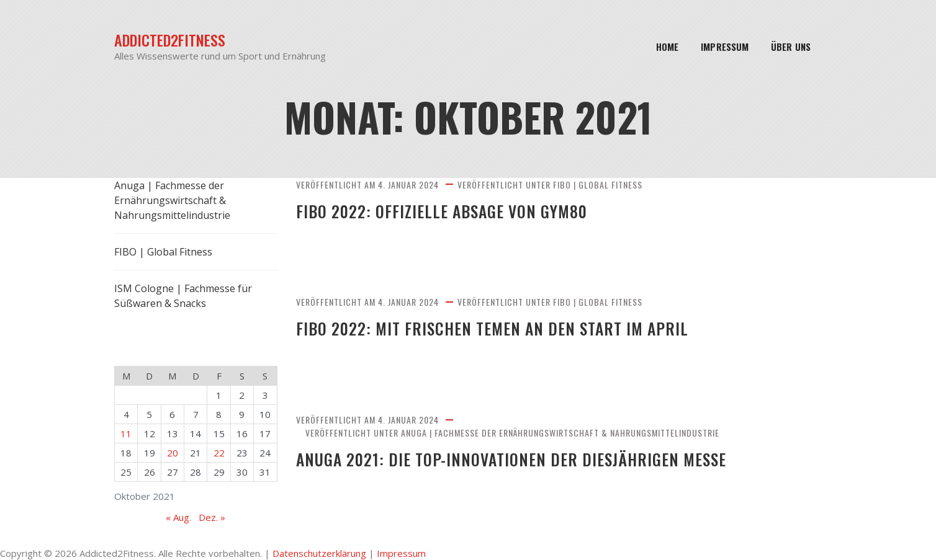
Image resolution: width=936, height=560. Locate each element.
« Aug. (178, 517)
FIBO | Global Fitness (598, 184)
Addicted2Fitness (170, 40)
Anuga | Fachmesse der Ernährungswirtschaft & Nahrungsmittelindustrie (560, 433)
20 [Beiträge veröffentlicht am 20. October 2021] (173, 453)
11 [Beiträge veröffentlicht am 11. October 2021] (126, 433)
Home (667, 47)
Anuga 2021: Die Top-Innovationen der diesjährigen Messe (530, 459)
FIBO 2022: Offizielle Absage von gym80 (455, 211)
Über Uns (791, 47)
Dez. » (212, 517)
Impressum (725, 47)
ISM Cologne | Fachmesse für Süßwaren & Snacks (183, 296)
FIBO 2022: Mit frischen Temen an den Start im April (510, 328)
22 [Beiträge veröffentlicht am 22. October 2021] (219, 453)
